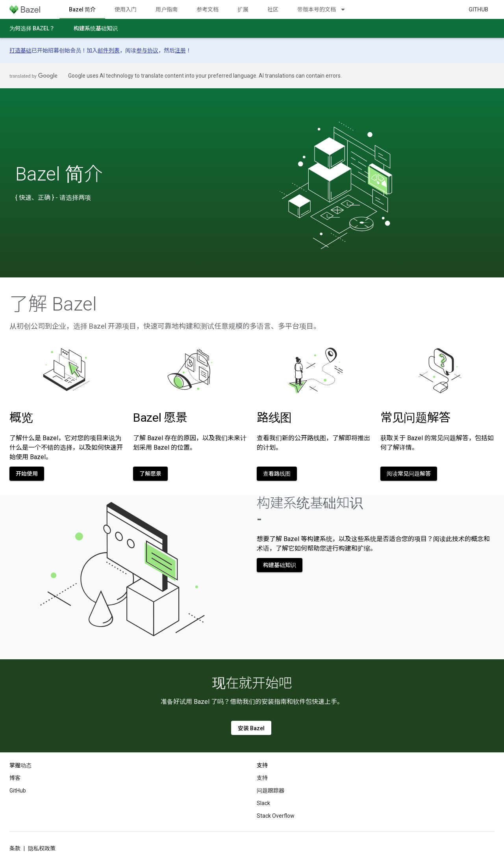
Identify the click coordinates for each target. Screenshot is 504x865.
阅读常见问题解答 (409, 474)
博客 (15, 778)
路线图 (274, 418)
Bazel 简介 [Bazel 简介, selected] (82, 9)
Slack (263, 803)
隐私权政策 (42, 848)
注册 (180, 50)
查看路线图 (277, 474)
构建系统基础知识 (96, 28)
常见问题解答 (415, 418)
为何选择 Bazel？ (32, 28)
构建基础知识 (280, 565)
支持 (262, 778)
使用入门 (126, 9)
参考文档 (208, 9)
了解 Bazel (53, 304)
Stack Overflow (276, 816)
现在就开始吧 (252, 683)
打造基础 (20, 50)
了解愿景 (150, 474)
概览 (21, 418)
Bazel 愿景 (160, 418)
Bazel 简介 (59, 174)
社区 (273, 9)
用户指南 (167, 9)
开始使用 (27, 474)
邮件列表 (109, 50)
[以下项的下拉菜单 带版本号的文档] (346, 9)
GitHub (478, 9)
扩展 (243, 9)
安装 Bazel (251, 728)
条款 (15, 848)
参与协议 (147, 50)
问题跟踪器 (271, 791)
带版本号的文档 (317, 9)
